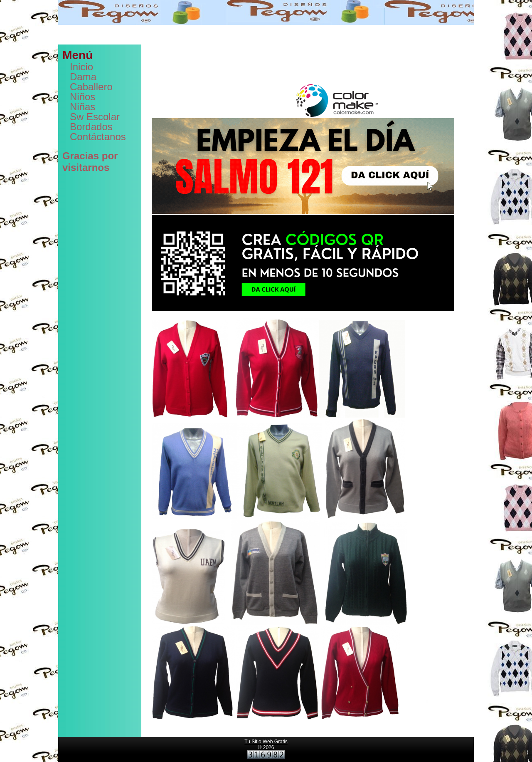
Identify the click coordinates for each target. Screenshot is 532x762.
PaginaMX (383, 58)
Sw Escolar (95, 117)
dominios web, (220, 58)
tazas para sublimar (389, 75)
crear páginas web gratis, (320, 58)
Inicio (81, 67)
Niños (83, 97)
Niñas (83, 107)
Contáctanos (98, 137)
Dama (83, 77)
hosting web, (188, 58)
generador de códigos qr (239, 64)
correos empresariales (262, 58)
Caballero (91, 87)
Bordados (91, 127)
